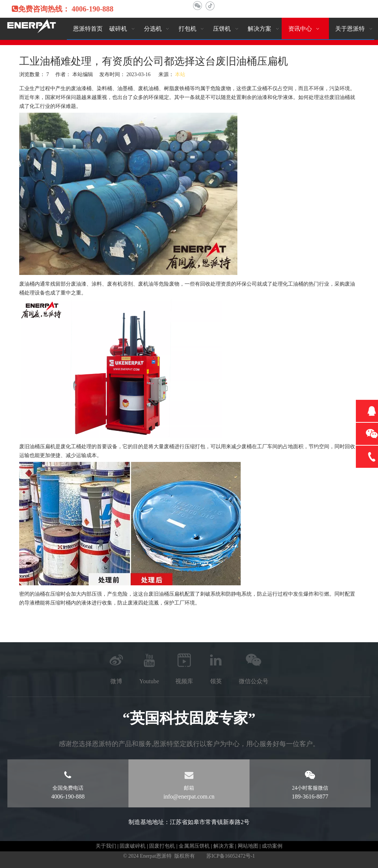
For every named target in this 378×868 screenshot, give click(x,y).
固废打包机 (162, 846)
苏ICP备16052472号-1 (231, 856)
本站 (180, 74)
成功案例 (272, 846)
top (362, 836)
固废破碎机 (133, 846)
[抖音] (210, 6)
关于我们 (106, 846)
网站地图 (248, 846)
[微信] (197, 6)
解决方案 (224, 846)
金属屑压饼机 (194, 846)
